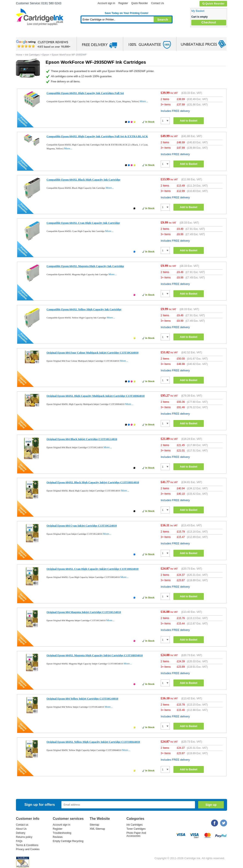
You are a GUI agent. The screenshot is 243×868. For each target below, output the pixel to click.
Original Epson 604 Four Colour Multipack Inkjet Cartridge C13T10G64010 (92, 353)
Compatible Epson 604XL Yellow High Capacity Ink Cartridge (84, 309)
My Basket (198, 11)
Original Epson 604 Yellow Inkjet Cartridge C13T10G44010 (82, 699)
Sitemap (94, 825)
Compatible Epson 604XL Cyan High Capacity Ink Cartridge (83, 223)
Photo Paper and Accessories (128, 33)
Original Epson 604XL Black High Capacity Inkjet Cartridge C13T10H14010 (93, 482)
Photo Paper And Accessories (136, 834)
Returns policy (24, 837)
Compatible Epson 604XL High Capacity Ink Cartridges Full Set (85, 93)
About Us (21, 829)
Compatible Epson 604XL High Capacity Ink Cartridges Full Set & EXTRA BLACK (97, 136)
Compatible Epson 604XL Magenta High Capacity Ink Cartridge (85, 266)
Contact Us (158, 3)
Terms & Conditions (27, 845)
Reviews (58, 837)
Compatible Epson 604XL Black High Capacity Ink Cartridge (83, 180)
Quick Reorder (213, 4)
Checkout (209, 22)
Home (25, 33)
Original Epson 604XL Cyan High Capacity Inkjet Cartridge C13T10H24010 (93, 569)
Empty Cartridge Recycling (68, 841)
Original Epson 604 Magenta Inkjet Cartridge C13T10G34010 (84, 612)
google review (44, 44)
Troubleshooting (62, 833)
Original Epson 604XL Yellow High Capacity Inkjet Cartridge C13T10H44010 (93, 742)
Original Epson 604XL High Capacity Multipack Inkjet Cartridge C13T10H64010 (96, 396)
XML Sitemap (97, 829)
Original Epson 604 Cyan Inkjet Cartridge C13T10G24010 (82, 526)
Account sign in (106, 3)
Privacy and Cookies (28, 849)
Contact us (22, 825)
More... (144, 101)
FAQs (19, 841)
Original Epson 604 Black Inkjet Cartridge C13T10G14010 (82, 439)
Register (123, 3)
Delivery (21, 833)
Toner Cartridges (82, 33)
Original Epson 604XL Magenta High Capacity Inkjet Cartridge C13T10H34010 (95, 655)
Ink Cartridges (49, 33)
